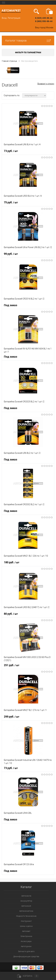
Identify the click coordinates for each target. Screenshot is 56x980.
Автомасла (26, 896)
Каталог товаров (28, 40)
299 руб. (12, 717)
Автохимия (26, 906)
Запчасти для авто (26, 951)
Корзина (28, 976)
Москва (50, 27)
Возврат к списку (46, 84)
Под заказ (11, 305)
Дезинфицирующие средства (26, 956)
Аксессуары (26, 941)
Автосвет (26, 931)
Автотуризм (26, 946)
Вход (4, 18)
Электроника (26, 936)
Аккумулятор (26, 901)
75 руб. (11, 202)
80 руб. (11, 614)
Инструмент (26, 921)
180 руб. (12, 562)
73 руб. (11, 151)
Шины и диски (26, 926)
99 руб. (11, 254)
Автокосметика (26, 911)
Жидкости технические (26, 916)
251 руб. (12, 665)
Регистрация (14, 18)
